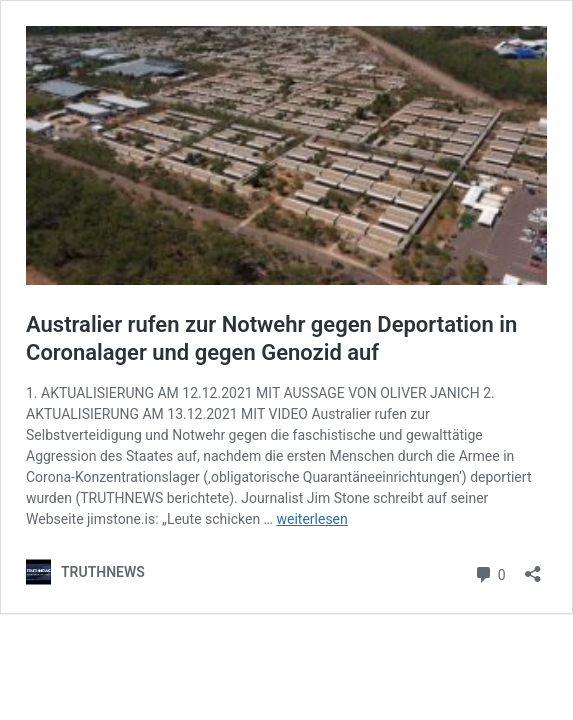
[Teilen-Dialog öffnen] (533, 567)
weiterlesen (311, 519)
